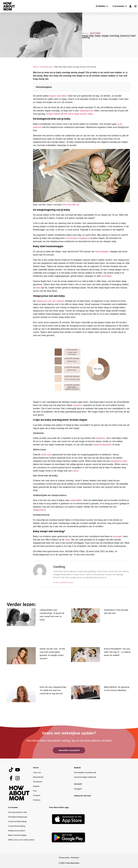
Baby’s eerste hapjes (17, 835)
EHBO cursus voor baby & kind (21, 840)
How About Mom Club (18, 812)
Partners (37, 800)
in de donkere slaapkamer (77, 238)
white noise (46, 455)
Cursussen (13, 807)
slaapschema (39, 510)
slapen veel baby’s (59, 96)
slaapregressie (86, 111)
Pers (35, 791)
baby (38, 288)
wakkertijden (76, 500)
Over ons (37, 772)
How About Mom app (59, 807)
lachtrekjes (107, 276)
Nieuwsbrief (38, 777)
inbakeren (101, 438)
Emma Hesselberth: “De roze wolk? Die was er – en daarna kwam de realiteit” (117, 652)
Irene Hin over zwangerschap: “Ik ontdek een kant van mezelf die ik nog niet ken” (53, 690)
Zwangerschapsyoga (18, 817)
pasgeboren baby (119, 461)
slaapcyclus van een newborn (51, 301)
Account (78, 784)
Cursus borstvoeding (17, 821)
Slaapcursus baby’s (17, 831)
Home (35, 67)
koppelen (78, 405)
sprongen (118, 536)
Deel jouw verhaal (82, 796)
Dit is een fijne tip (71, 205)
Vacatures (38, 782)
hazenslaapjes (102, 252)
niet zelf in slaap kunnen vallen (78, 114)
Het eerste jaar (46, 67)
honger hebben (54, 114)
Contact (37, 795)
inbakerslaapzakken (102, 445)
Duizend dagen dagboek (85, 777)
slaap (67, 540)
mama (75, 471)
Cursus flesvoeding (17, 826)
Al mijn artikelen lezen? (64, 582)
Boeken (77, 768)
